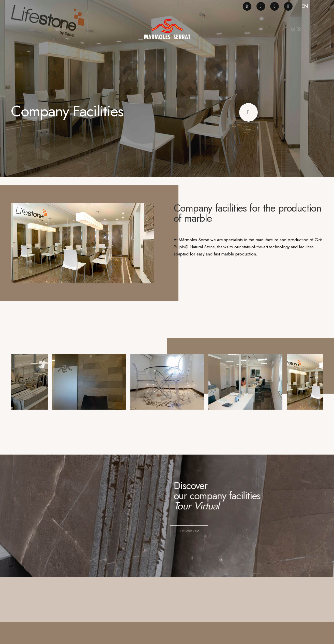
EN (305, 6)
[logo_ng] (167, 29)
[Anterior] (22, 384)
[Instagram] (288, 6)
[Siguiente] (312, 384)
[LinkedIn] (275, 6)
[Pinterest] (261, 6)
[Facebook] (247, 6)
